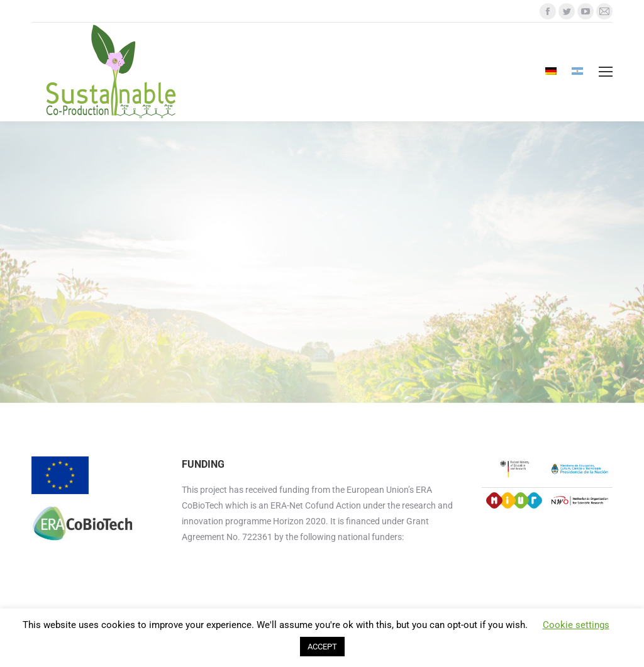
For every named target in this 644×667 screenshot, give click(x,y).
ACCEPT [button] (322, 647)
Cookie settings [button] (576, 625)
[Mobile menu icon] (606, 72)
